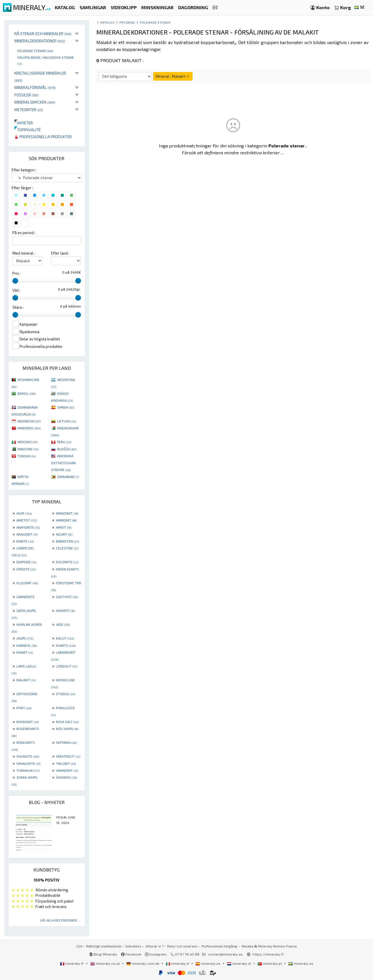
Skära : (18, 307)
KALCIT (65, 638)
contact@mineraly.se (225, 954)
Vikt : (16, 290)
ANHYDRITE (28, 527)
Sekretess (133, 946)
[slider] (15, 281)
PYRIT (24, 708)
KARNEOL (27, 645)
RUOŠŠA (67, 449)
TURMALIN (28, 770)
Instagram (156, 954)
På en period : (24, 233)
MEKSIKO (28, 442)
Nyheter (24, 123)
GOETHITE (67, 597)
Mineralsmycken (35, 102)
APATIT (64, 527)
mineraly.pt (270, 963)
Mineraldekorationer (40, 41)
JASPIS (25, 638)
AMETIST (27, 520)
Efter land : (60, 253)
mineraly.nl (239, 963)
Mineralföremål (35, 87)
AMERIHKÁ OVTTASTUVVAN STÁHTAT (63, 463)
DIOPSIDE (26, 562)
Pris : (17, 273)
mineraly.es (208, 963)
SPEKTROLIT (68, 756)
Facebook (131, 954)
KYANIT (25, 652)
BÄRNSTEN (67, 541)
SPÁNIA (66, 407)
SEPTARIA (66, 742)
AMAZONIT (67, 513)
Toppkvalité (28, 130)
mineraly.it (178, 963)
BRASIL (27, 393)
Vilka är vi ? (154, 946)
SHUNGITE (28, 756)
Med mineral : (24, 253)
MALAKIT (26, 680)
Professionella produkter (43, 137)
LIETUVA (67, 421)
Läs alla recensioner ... (60, 920)
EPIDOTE (26, 569)
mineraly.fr (72, 963)
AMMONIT (66, 520)
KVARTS (66, 645)
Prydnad (127, 22)
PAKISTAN (28, 449)
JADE (63, 624)
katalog (108, 22)
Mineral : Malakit (173, 76)
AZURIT (64, 534)
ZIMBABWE (68, 477)
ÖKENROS (66, 777)
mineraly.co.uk (106, 963)
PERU (64, 442)
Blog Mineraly (103, 954)
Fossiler (27, 95)
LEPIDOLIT (67, 666)
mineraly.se (301, 963)
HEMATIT (65, 611)
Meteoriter (29, 110)
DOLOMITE (67, 562)
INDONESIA (29, 421)
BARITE (25, 541)
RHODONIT (28, 722)
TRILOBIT (66, 763)
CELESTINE (67, 548)
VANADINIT (67, 770)
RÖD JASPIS (67, 729)
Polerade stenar (35, 51)
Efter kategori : (24, 170)
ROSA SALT (67, 722)
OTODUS (66, 694)
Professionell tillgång (220, 946)
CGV (79, 946)
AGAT (24, 513)
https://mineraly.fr (268, 954)
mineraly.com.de (143, 963)
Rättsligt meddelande (104, 946)
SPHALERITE (28, 763)
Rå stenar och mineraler (43, 34)
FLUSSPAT (27, 583)
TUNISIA (27, 456)
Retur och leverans (182, 946)
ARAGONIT (27, 534)
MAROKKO (29, 428)
